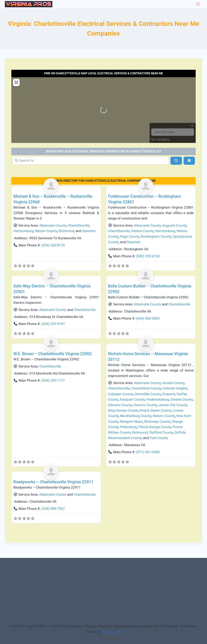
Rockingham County (156, 236)
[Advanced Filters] (189, 161)
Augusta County (174, 225)
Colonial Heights (175, 388)
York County (159, 438)
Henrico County (145, 405)
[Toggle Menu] (198, 4)
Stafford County (161, 432)
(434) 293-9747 (53, 324)
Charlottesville (79, 225)
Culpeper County (120, 394)
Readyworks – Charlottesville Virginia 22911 (53, 482)
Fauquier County (132, 399)
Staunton (89, 231)
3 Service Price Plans (136, 568)
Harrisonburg (23, 231)
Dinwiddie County (148, 394)
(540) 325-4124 (148, 256)
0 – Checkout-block (53, 568)
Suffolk (180, 432)
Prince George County (155, 427)
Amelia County (173, 383)
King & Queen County (155, 410)
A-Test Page (165, 568)
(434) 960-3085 (148, 318)
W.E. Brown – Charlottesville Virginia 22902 (52, 354)
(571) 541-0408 (148, 452)
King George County (123, 410)
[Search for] (90, 161)
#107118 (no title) (21, 568)
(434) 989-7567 (53, 509)
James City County (173, 405)
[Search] (176, 161)
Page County (130, 236)
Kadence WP (111, 632)
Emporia (169, 394)
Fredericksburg (158, 399)
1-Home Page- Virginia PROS (94, 568)
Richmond (66, 231)
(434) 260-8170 (53, 245)
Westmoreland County (125, 438)
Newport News (131, 421)
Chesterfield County (146, 388)
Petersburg (128, 427)
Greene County (142, 231)
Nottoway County (157, 421)
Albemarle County (53, 225)
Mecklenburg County (136, 416)
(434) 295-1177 (53, 380)
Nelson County (46, 231)
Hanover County (120, 405)
